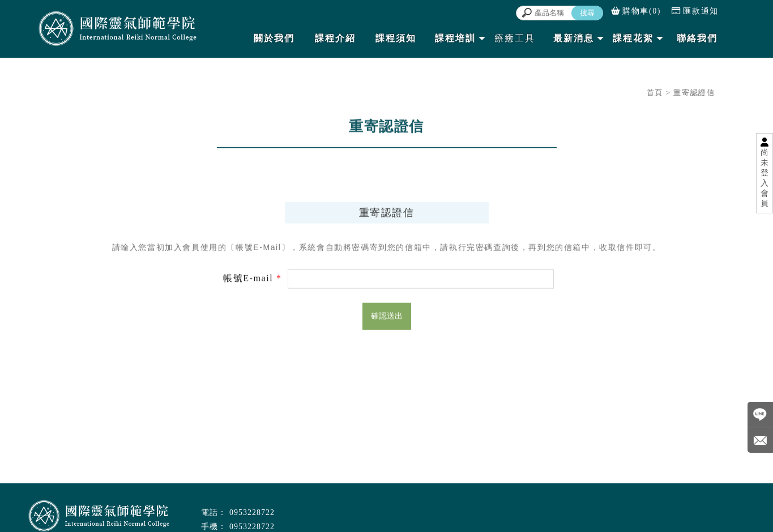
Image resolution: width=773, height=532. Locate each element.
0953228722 (252, 512)
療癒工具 (515, 38)
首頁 (655, 93)
